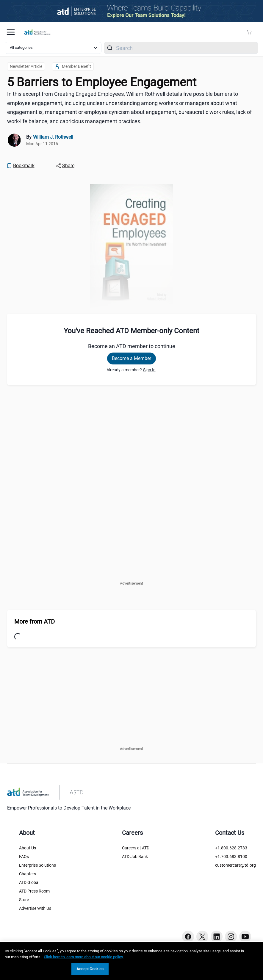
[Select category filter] (53, 48)
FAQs (24, 857)
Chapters (28, 874)
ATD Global (29, 882)
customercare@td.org (235, 865)
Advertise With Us (35, 908)
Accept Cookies (90, 969)
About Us (28, 848)
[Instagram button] (231, 937)
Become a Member (131, 358)
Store (24, 900)
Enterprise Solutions (37, 865)
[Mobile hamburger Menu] (11, 32)
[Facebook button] (188, 937)
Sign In (149, 370)
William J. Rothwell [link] (53, 137)
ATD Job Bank (135, 857)
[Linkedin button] (217, 937)
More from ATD (35, 621)
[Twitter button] (202, 937)
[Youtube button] (245, 937)
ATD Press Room (34, 891)
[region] (131, 961)
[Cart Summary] (251, 32)
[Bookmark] (21, 166)
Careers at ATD (136, 848)
